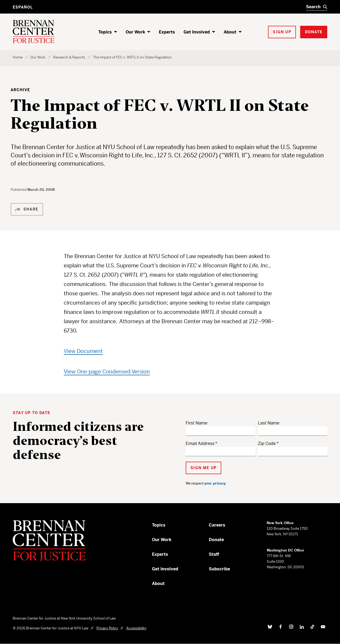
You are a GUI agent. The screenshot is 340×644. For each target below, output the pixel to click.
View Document (83, 351)
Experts (167, 32)
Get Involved (197, 32)
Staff (214, 554)
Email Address (200, 443)
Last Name (269, 423)
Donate (216, 540)
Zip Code (267, 443)
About (230, 32)
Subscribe (219, 569)
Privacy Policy (107, 628)
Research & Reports (69, 57)
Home (18, 57)
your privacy (215, 483)
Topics (105, 32)
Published (19, 190)
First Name (197, 423)
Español (23, 7)
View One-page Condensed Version (107, 372)
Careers (217, 525)
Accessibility (136, 628)
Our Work (135, 32)
